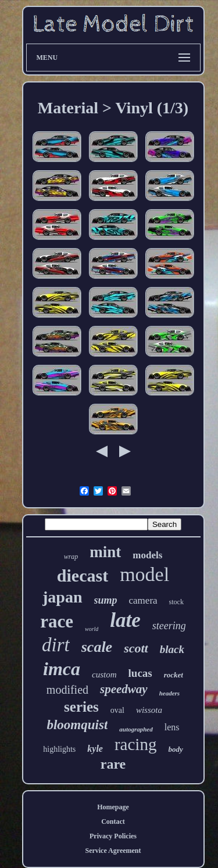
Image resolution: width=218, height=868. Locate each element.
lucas (140, 673)
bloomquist (77, 725)
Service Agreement (113, 851)
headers (169, 693)
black (172, 649)
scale (97, 647)
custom (104, 675)
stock (176, 602)
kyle (95, 749)
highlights (59, 749)
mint (105, 552)
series (81, 707)
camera (143, 600)
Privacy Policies (113, 836)
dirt (56, 645)
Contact (113, 822)
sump (106, 600)
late (125, 620)
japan (62, 597)
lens (172, 727)
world (92, 629)
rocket (174, 675)
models (147, 555)
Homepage (113, 807)
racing (135, 744)
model (144, 574)
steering (169, 626)
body (175, 749)
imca (62, 669)
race (57, 621)
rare (113, 764)
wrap (71, 557)
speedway (124, 689)
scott (136, 648)
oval (117, 710)
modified (67, 690)
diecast (83, 575)
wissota (149, 710)
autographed (136, 729)
